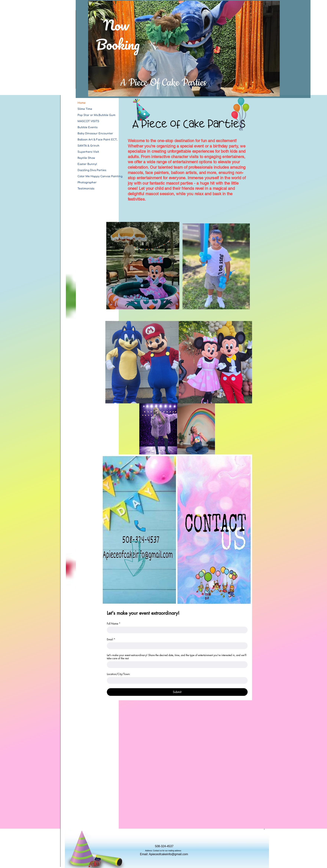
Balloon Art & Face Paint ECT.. (98, 140)
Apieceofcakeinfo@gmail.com (169, 854)
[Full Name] (176, 630)
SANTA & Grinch (88, 146)
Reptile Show (86, 158)
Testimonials (86, 189)
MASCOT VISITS (88, 121)
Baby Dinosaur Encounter (95, 134)
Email (111, 639)
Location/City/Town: (119, 674)
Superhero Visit (88, 152)
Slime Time (85, 109)
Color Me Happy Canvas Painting (100, 176)
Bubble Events (88, 127)
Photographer (87, 182)
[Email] (176, 646)
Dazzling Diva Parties (92, 170)
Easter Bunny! (87, 164)
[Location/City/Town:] (176, 680)
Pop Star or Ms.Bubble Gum (96, 115)
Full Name (114, 624)
